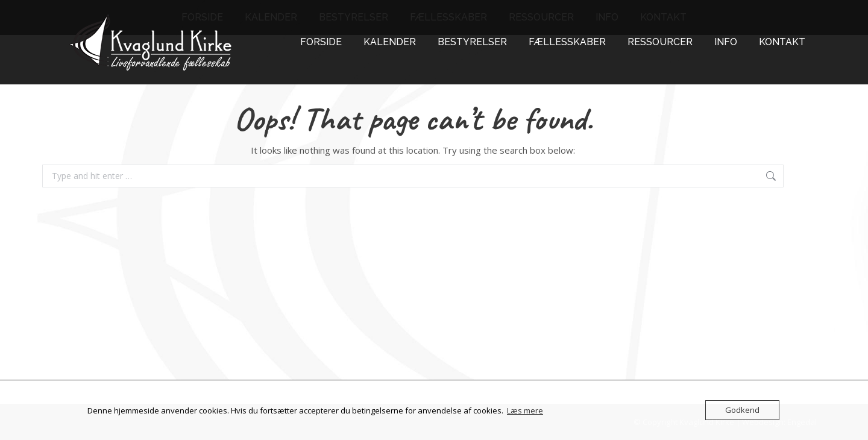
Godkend (742, 410)
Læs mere (525, 410)
